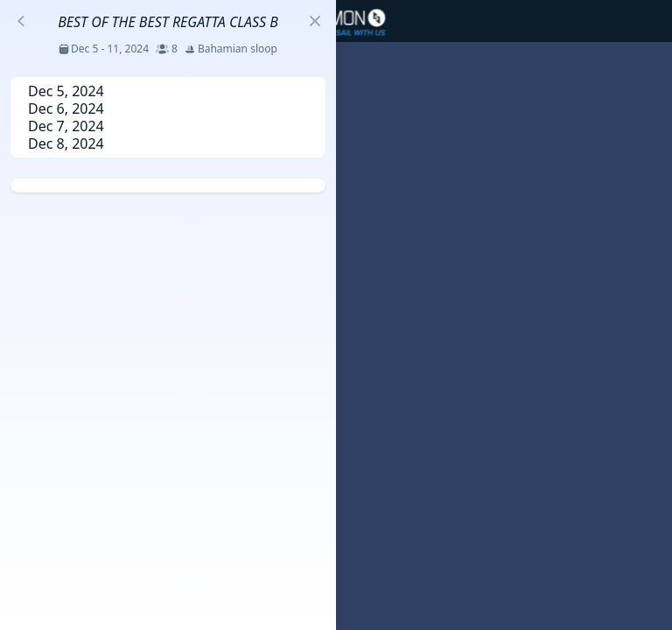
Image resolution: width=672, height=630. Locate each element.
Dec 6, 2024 (66, 108)
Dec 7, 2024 (66, 126)
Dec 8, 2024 (66, 143)
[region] (336, 315)
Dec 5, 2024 (66, 91)
